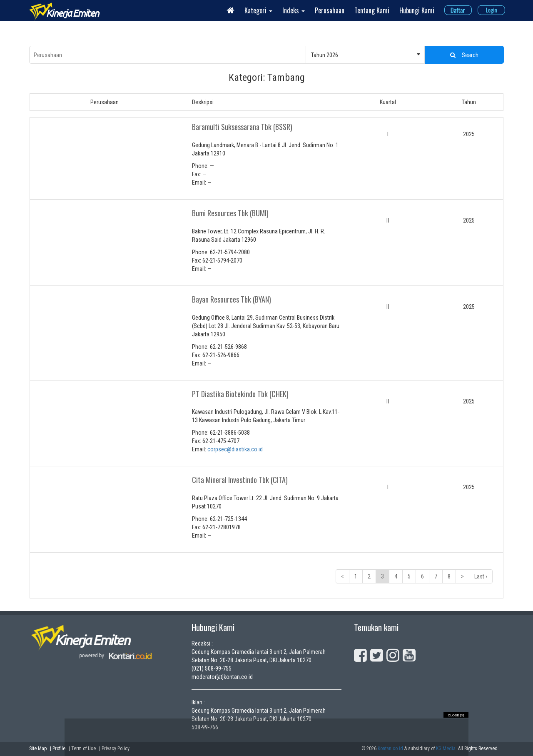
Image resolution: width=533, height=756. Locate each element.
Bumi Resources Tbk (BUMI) (230, 213)
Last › (481, 576)
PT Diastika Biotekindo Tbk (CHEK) (240, 394)
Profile (59, 748)
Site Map (38, 748)
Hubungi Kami (417, 10)
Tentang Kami (372, 10)
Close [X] (456, 715)
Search (464, 55)
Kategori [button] (258, 10)
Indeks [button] (294, 10)
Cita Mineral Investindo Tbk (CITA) (240, 480)
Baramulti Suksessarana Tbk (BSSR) (242, 127)
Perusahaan (330, 10)
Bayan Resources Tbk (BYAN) (232, 299)
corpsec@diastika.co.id (235, 449)
